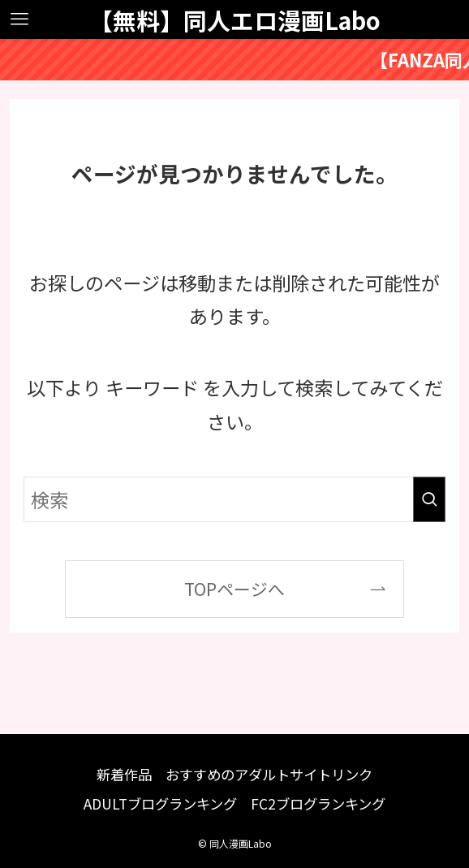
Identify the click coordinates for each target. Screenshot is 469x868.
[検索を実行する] (429, 499)
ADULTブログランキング (160, 803)
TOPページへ (234, 589)
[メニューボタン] (19, 19)
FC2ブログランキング (318, 803)
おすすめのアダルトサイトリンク (269, 774)
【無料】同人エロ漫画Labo (235, 20)
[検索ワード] (234, 499)
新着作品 (124, 774)
